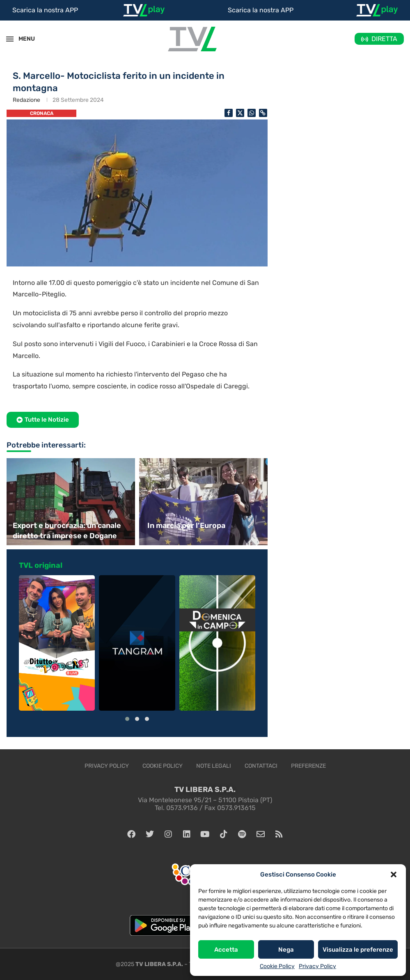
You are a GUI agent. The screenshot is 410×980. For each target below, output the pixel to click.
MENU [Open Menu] (22, 39)
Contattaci (261, 766)
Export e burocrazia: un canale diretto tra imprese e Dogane (67, 531)
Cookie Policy (277, 966)
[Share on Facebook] (229, 113)
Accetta (226, 950)
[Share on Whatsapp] (252, 113)
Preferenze (308, 766)
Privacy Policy (317, 966)
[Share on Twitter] (240, 113)
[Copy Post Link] (263, 113)
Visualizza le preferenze (358, 950)
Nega (286, 950)
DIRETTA (384, 39)
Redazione (26, 100)
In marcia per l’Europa (186, 526)
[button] (394, 874)
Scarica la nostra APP (45, 10)
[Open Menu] (10, 39)
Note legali (214, 766)
